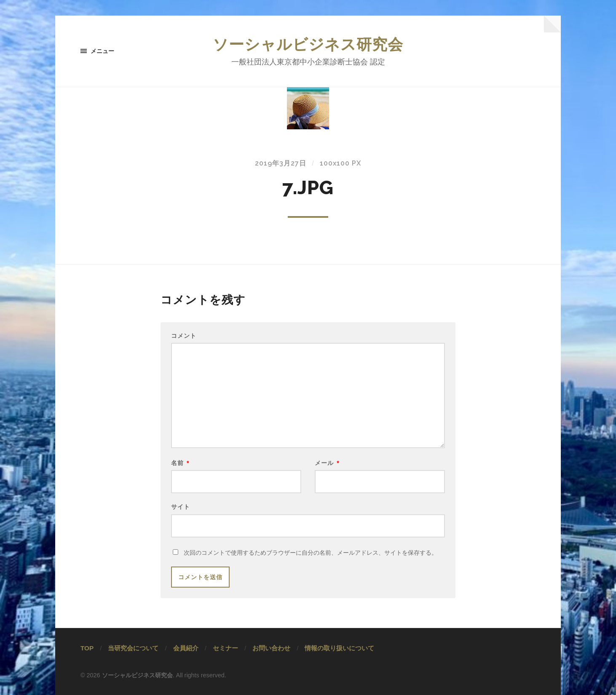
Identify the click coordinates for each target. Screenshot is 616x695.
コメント (184, 336)
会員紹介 (186, 648)
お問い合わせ (271, 648)
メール (327, 463)
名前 (180, 463)
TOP (87, 648)
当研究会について (133, 648)
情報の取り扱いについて (339, 648)
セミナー (225, 648)
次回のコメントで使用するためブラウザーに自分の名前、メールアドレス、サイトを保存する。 (311, 553)
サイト (181, 507)
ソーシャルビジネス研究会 (308, 44)
